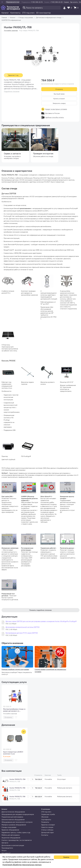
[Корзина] (77, 8)
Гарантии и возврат (48, 825)
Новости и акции (47, 827)
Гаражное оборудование (10, 830)
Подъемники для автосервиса (12, 817)
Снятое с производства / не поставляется (17, 840)
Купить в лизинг (59, 99)
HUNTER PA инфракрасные (11, 20)
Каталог (5, 13)
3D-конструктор (43, 13)
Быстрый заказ (59, 94)
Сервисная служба (48, 814)
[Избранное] (70, 8)
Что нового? (6, 853)
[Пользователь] (64, 8)
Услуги (4, 850)
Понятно (66, 857)
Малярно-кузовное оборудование (14, 825)
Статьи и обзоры (47, 830)
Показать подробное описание (40, 610)
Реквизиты (45, 822)
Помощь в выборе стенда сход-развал (15, 669)
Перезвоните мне (13, 2)
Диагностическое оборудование (13, 812)
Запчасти (5, 843)
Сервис (66, 2)
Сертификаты (46, 820)
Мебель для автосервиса (11, 835)
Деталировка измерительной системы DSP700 (23, 627)
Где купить (74, 2)
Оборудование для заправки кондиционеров (18, 814)
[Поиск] (41, 8)
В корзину (59, 89)
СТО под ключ (28, 13)
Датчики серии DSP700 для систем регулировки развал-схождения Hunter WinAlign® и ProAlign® (41, 621)
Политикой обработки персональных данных (22, 865)
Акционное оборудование (11, 838)
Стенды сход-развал (26, 17)
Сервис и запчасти (12, 153)
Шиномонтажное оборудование (13, 820)
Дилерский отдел (48, 832)
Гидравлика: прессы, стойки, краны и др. (16, 832)
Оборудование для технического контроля (17, 822)
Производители (7, 848)
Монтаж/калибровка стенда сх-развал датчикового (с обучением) (14, 710)
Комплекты (15, 13)
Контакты (45, 835)
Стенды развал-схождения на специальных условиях (50, 670)
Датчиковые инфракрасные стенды (49, 17)
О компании (46, 809)
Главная (4, 17)
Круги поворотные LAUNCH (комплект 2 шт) (13, 753)
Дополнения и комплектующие (13, 845)
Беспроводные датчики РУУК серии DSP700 (22, 633)
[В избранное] (16, 717)
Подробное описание (12, 91)
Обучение (45, 817)
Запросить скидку (59, 103)
